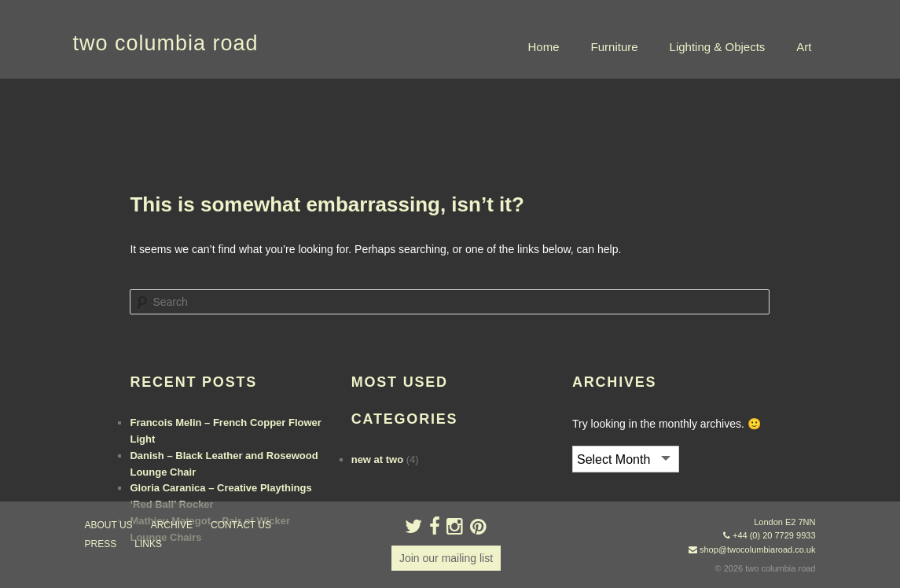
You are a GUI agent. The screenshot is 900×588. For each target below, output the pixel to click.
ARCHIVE (172, 525)
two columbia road (166, 43)
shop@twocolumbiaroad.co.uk (758, 549)
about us (109, 525)
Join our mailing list (446, 558)
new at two (377, 459)
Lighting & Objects (718, 47)
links (148, 544)
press (101, 544)
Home (544, 47)
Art (804, 47)
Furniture (615, 47)
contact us (241, 525)
